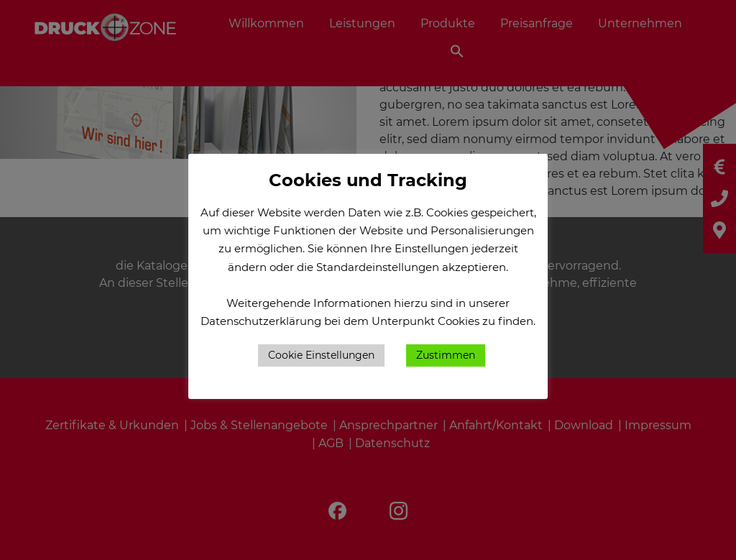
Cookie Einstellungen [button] (321, 355)
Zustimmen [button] (446, 355)
